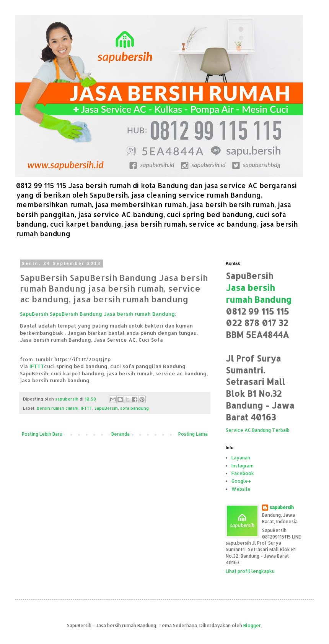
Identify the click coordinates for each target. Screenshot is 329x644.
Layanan (241, 458)
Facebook (243, 473)
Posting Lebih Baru (42, 434)
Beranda (121, 434)
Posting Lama (193, 434)
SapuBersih (106, 408)
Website (241, 489)
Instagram (243, 466)
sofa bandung (134, 408)
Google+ (241, 481)
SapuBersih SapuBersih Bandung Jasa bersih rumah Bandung (97, 314)
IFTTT (37, 366)
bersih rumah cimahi (58, 408)
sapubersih (282, 507)
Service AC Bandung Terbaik (258, 430)
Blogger (252, 625)
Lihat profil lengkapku (250, 571)
